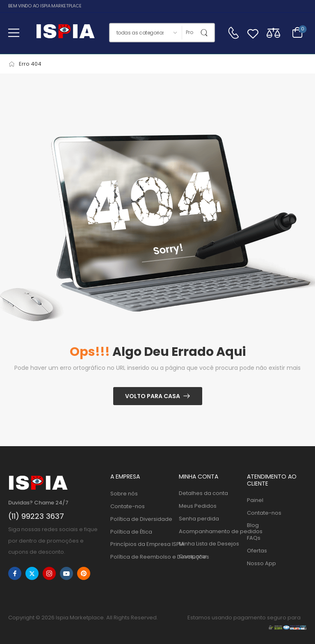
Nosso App (261, 563)
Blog (253, 525)
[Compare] (273, 33)
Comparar (193, 556)
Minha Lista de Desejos (209, 544)
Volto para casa (153, 396)
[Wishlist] (253, 33)
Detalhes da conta (203, 493)
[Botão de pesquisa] (206, 33)
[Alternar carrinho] (297, 32)
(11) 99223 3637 (36, 516)
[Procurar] (189, 33)
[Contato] (233, 33)
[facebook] (15, 573)
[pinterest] (84, 573)
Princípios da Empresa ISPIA (140, 544)
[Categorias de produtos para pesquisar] (146, 33)
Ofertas (257, 551)
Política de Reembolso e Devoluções (140, 557)
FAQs (254, 538)
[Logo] (65, 32)
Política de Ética (131, 532)
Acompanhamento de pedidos (209, 531)
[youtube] (66, 573)
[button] (14, 33)
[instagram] (49, 573)
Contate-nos (128, 506)
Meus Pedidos (198, 506)
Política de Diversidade (140, 519)
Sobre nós (124, 494)
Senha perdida (199, 519)
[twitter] (32, 573)
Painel (255, 500)
